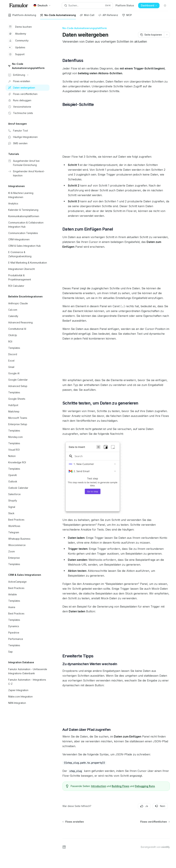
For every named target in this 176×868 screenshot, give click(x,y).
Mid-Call (87, 16)
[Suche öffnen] (87, 6)
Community (18, 41)
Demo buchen (20, 27)
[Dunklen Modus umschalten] (165, 6)
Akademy (17, 34)
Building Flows (120, 786)
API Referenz (108, 16)
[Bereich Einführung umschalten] (27, 75)
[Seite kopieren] (151, 35)
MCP (127, 16)
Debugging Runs (145, 786)
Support (16, 54)
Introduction (99, 786)
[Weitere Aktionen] (167, 35)
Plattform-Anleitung (22, 16)
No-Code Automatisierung (58, 16)
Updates (17, 47)
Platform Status (125, 5)
